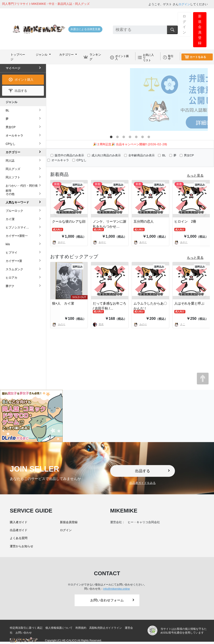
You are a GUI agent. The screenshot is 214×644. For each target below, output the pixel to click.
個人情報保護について (59, 628)
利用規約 (81, 628)
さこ (180, 324)
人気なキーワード (17, 202)
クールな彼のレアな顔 (69, 221)
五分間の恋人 (144, 221)
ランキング (95, 57)
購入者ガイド (19, 522)
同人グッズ (13, 169)
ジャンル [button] (42, 55)
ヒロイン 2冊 (185, 221)
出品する (21, 91)
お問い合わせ (24, 633)
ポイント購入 (122, 57)
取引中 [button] (171, 57)
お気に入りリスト (148, 58)
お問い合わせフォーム (112, 600)
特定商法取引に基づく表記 (26, 628)
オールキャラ (60, 160)
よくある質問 (19, 538)
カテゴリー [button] (67, 55)
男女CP (189, 155)
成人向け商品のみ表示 (106, 155)
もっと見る (195, 175)
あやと (99, 242)
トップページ (18, 57)
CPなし (82, 160)
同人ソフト (13, 177)
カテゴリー (13, 152)
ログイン (184, 4)
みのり (140, 324)
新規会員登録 (200, 30)
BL (164, 155)
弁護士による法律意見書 (85, 29)
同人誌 (10, 161)
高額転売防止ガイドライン (106, 628)
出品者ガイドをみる (143, 483)
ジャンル (11, 102)
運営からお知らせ (22, 546)
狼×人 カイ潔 (63, 303)
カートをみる (198, 57)
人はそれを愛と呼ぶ (189, 303)
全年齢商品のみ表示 (141, 155)
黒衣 (98, 324)
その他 (10, 194)
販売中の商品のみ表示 (69, 155)
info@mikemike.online (117, 589)
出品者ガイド (19, 530)
